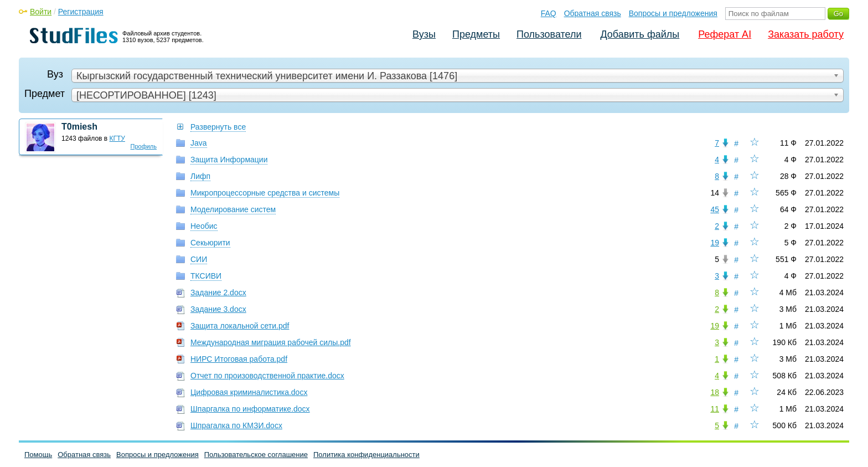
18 (715, 392)
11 (715, 409)
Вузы (424, 34)
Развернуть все (218, 127)
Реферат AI (725, 34)
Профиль (144, 146)
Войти (41, 12)
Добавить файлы (640, 34)
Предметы (476, 34)
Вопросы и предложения (673, 13)
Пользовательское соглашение (256, 455)
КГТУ (117, 138)
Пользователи (549, 34)
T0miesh (79, 127)
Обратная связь (593, 13)
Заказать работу (806, 34)
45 (715, 209)
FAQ (549, 13)
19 (715, 243)
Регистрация (81, 12)
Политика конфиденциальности (366, 455)
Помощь (38, 455)
